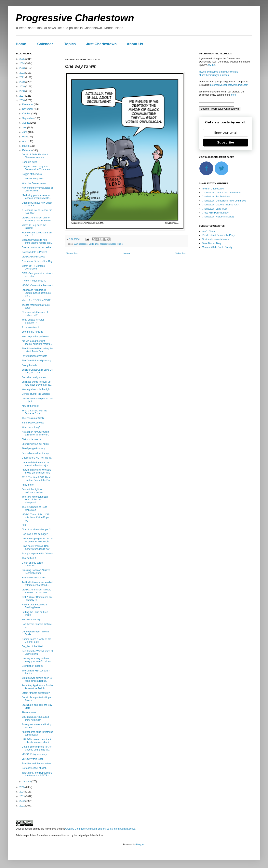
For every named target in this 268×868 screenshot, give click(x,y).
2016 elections (81, 244)
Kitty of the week (30, 406)
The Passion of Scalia (33, 418)
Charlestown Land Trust (214, 209)
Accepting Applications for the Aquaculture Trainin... (37, 687)
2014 (22, 792)
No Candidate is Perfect (34, 252)
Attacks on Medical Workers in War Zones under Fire (36, 471)
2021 (22, 77)
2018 (22, 91)
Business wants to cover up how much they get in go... (37, 383)
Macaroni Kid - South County (217, 247)
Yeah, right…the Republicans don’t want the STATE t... (37, 774)
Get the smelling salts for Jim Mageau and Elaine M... (37, 748)
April (25, 141)
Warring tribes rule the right (36, 389)
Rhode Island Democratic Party (218, 235)
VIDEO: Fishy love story (34, 754)
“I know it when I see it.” (34, 281)
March (26, 146)
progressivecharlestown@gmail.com (229, 85)
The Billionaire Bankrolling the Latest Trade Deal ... (37, 350)
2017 (22, 96)
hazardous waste (108, 244)
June (25, 132)
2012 (22, 801)
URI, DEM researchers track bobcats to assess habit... (36, 741)
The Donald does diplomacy (36, 361)
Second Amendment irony (35, 453)
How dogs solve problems (35, 337)
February (27, 150)
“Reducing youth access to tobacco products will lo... (36, 197)
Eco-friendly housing (32, 332)
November (28, 109)
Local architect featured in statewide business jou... (36, 464)
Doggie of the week (32, 174)
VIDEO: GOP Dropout (33, 257)
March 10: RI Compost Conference (33, 267)
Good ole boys (29, 162)
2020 (22, 82)
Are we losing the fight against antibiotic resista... (37, 342)
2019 (22, 87)
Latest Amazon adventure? (36, 693)
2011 (22, 806)
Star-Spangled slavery (33, 448)
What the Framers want (34, 183)
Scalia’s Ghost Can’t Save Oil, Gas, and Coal (37, 371)
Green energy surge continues (32, 564)
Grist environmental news (215, 239)
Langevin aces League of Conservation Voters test (36, 168)
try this (212, 65)
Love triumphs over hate (34, 356)
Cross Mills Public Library (215, 213)
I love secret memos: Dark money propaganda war (36, 547)
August (26, 123)
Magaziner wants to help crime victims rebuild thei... (37, 241)
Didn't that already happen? (36, 530)
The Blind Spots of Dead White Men (34, 508)
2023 (22, 68)
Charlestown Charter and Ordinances (221, 193)
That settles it (29, 558)
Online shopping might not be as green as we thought (37, 540)
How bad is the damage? (35, 534)
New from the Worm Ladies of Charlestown (37, 189)
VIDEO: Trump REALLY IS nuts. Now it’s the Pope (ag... (36, 517)
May (25, 137)
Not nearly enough (31, 620)
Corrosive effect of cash (34, 768)
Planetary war (29, 712)
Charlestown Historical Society (218, 217)
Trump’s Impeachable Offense (37, 554)
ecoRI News (208, 231)
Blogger (140, 845)
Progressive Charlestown (75, 18)
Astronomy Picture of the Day (37, 261)
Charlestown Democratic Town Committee (224, 201)
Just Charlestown (101, 44)
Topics (70, 44)
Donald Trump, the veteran (36, 394)
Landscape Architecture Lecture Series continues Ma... (36, 293)
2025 (22, 59)
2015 (22, 787)
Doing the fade (29, 365)
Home (21, 44)
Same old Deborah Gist (34, 578)
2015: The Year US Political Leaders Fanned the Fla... (37, 479)
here (234, 95)
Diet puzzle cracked (32, 439)
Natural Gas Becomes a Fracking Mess (34, 606)
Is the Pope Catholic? (33, 423)
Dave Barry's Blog (211, 243)
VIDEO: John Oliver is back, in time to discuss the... (36, 591)
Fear (24, 525)
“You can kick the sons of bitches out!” (35, 314)
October (27, 114)
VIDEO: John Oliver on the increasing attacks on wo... (37, 219)
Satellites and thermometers (36, 764)
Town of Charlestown (213, 189)
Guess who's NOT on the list (37, 458)
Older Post (181, 254)
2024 (22, 63)
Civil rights (94, 244)
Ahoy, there (28, 485)
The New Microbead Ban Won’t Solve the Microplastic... (35, 500)
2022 (22, 73)
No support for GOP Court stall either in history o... (36, 433)
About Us (135, 44)
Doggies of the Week (33, 646)
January (27, 781)
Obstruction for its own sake (36, 247)
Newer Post (72, 254)
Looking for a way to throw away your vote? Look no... (37, 660)
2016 (22, 100)
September (28, 118)
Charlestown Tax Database (216, 197)
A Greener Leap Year (33, 179)
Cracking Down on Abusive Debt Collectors (36, 572)
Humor (120, 244)
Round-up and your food (34, 377)
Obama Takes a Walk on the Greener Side (36, 641)
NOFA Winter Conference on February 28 (37, 599)
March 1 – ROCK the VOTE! (37, 300)
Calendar (45, 44)
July (25, 128)
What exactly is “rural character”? (33, 321)
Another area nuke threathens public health (37, 733)
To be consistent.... (32, 327)
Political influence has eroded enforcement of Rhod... (37, 584)
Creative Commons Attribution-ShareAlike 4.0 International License (100, 829)
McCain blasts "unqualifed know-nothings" (35, 718)
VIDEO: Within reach (33, 759)
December (28, 104)
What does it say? (31, 427)
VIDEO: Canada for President (37, 285)
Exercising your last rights (35, 444)
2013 (22, 796)
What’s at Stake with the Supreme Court (34, 412)
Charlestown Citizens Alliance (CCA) (221, 205)
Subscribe (226, 142)
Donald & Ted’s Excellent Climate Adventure (35, 156)
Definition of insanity (32, 666)
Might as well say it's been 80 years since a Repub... (37, 679)
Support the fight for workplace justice (32, 491)
